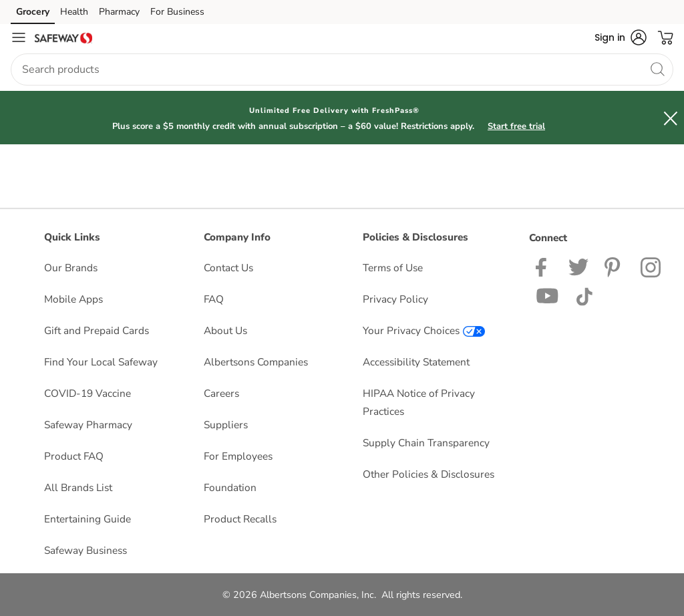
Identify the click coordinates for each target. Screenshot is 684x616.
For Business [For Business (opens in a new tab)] (177, 12)
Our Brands (71, 268)
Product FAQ (74, 456)
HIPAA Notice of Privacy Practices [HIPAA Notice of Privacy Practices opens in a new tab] (419, 402)
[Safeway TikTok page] (584, 295)
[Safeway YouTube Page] (548, 295)
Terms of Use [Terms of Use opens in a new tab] (393, 268)
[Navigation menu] (19, 37)
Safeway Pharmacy (88, 425)
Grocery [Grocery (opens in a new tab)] (33, 12)
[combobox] (342, 69)
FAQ (214, 299)
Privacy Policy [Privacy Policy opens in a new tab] (395, 299)
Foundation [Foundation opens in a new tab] (230, 487)
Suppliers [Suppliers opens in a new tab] (226, 425)
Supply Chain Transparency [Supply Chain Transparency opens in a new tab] (426, 443)
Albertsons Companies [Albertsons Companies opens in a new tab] (256, 362)
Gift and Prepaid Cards (97, 330)
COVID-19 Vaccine (88, 393)
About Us (225, 330)
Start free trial (516, 126)
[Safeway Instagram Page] (652, 266)
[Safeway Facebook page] (544, 266)
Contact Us (228, 268)
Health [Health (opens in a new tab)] (74, 12)
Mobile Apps (73, 299)
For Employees (238, 456)
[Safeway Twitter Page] (578, 266)
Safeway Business (85, 550)
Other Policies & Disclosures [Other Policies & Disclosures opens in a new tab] (429, 474)
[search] (657, 69)
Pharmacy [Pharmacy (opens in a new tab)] (119, 12)
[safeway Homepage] (63, 37)
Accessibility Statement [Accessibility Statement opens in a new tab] (416, 362)
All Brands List (78, 487)
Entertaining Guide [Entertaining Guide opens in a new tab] (88, 519)
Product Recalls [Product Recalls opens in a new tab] (240, 519)
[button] (621, 37)
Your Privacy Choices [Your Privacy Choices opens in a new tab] (424, 330)
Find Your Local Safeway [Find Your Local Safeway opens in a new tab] (101, 362)
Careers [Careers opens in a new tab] (221, 393)
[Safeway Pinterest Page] (615, 266)
